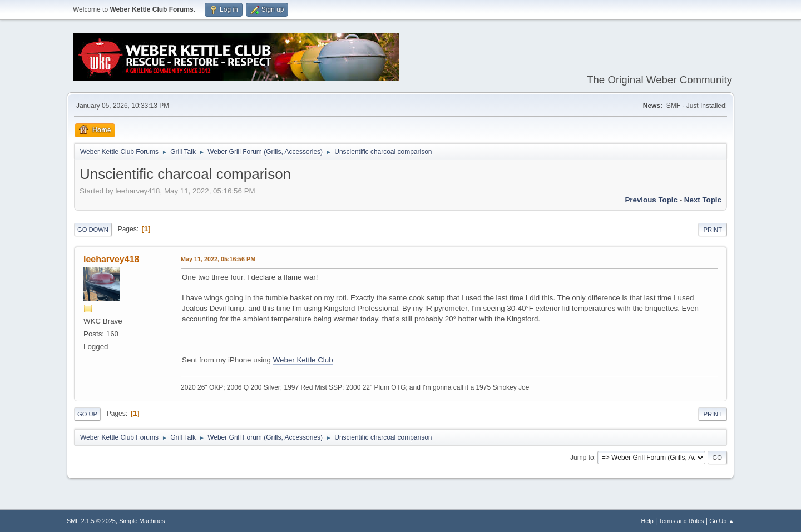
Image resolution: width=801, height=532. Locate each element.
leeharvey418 (111, 259)
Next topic (703, 200)
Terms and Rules (682, 521)
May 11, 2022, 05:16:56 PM (218, 259)
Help (647, 521)
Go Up (87, 414)
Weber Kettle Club (303, 360)
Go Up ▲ (722, 521)
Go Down (93, 230)
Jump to (582, 458)
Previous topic (651, 200)
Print (713, 230)
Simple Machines (142, 521)
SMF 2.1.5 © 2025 (91, 521)
